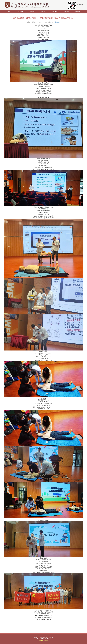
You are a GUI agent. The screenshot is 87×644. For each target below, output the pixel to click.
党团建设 (78, 12)
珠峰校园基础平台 (43, 641)
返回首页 (58, 22)
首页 (9, 12)
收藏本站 (81, 4)
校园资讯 (32, 12)
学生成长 (43, 12)
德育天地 (55, 12)
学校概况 (21, 12)
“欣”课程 (66, 12)
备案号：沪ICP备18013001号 (44, 639)
